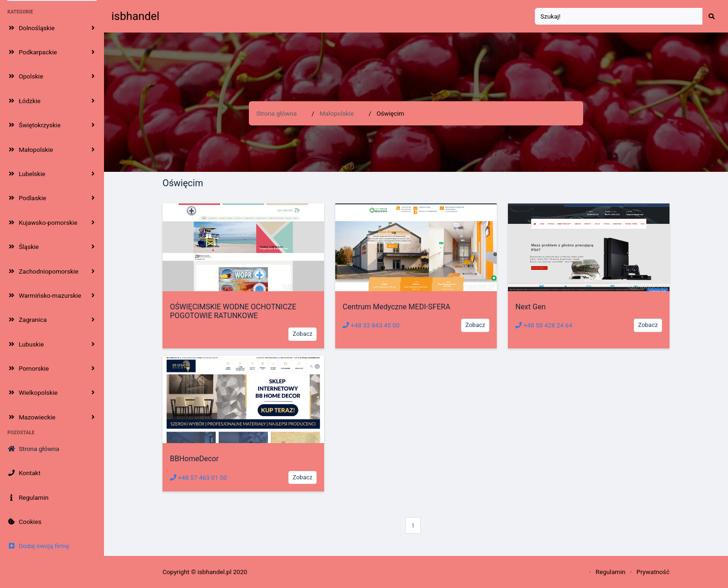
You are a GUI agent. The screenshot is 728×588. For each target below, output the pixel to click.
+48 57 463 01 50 (198, 477)
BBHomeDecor (194, 459)
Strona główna (276, 113)
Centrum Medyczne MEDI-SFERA (396, 307)
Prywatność (653, 572)
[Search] (619, 16)
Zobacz (302, 334)
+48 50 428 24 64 (544, 325)
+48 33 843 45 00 (371, 325)
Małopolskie (337, 113)
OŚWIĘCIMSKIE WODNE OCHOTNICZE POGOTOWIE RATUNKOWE (233, 311)
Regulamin (611, 572)
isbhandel (135, 16)
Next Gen (530, 307)
